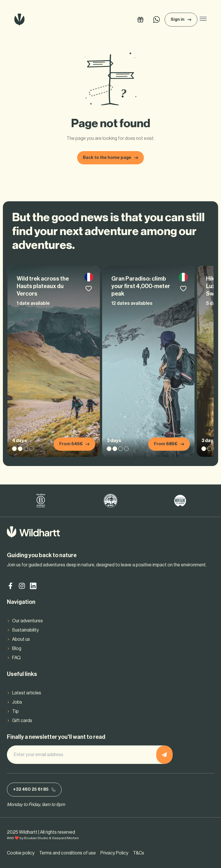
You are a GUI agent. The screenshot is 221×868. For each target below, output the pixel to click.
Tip (15, 711)
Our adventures (27, 621)
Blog (17, 649)
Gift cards (22, 721)
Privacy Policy (114, 853)
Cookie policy (21, 853)
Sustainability (25, 630)
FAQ (16, 658)
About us (21, 639)
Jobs (17, 702)
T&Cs (139, 853)
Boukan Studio (36, 838)
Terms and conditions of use (67, 853)
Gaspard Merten (65, 838)
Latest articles (27, 693)
